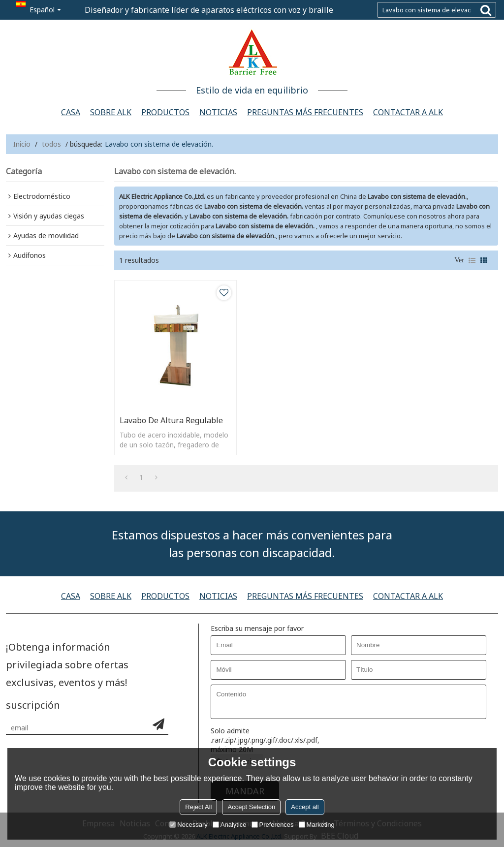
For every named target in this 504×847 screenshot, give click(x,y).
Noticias (218, 112)
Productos (165, 112)
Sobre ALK (111, 112)
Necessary (188, 825)
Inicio (22, 144)
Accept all (305, 807)
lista (472, 260)
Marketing (317, 825)
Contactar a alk (408, 112)
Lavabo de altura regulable (171, 420)
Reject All (198, 807)
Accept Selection (251, 807)
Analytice (230, 825)
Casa (71, 112)
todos (51, 144)
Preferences (273, 825)
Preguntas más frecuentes (305, 112)
